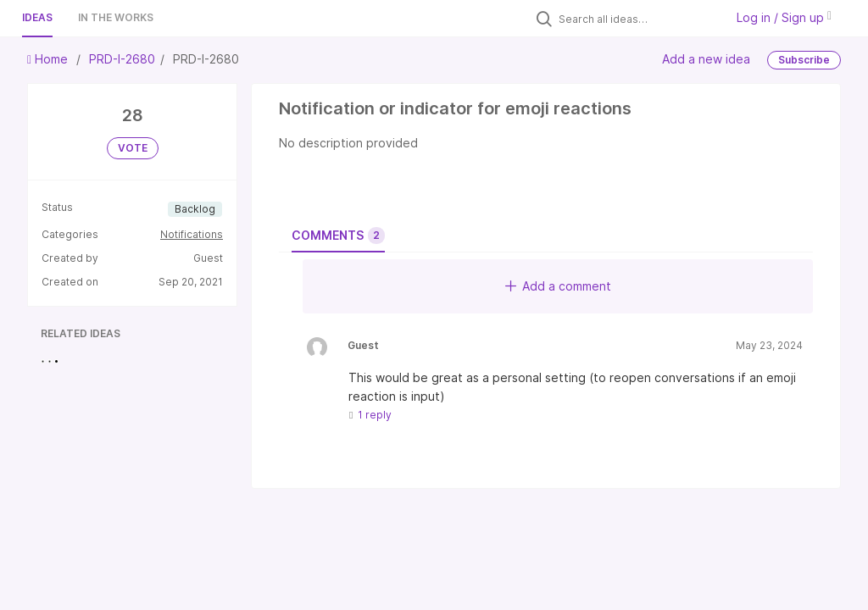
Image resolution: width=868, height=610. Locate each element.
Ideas (37, 17)
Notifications (192, 234)
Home (49, 59)
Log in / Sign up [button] (784, 17)
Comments (338, 236)
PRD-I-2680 (122, 59)
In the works (116, 17)
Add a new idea (706, 59)
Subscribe (804, 60)
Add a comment (558, 286)
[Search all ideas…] (637, 19)
